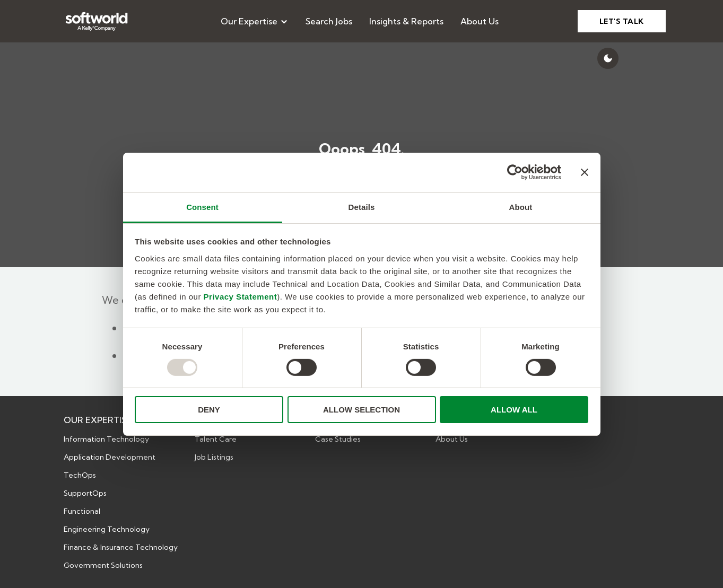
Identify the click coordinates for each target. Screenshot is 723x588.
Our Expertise (255, 21)
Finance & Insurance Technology (121, 547)
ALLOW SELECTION (361, 410)
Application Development (110, 457)
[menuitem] (255, 21)
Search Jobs (329, 21)
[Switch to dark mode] (608, 58)
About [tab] (521, 207)
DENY (209, 410)
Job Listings (214, 457)
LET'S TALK (622, 21)
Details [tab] (362, 207)
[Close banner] (585, 172)
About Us (480, 21)
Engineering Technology (107, 529)
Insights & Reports (406, 21)
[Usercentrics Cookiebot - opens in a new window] (515, 172)
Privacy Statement (241, 296)
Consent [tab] (202, 207)
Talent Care (216, 439)
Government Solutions (103, 565)
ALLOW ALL (514, 410)
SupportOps (85, 493)
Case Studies (338, 439)
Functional (82, 511)
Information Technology (106, 439)
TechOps (80, 475)
